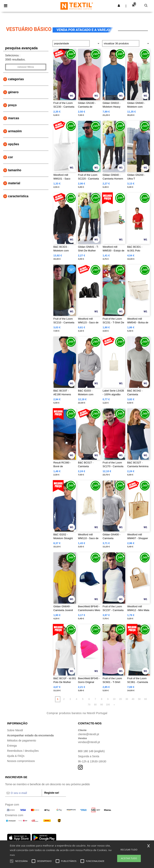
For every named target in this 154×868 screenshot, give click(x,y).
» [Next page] (114, 705)
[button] (119, 6)
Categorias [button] (16, 79)
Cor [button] (11, 157)
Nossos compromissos (21, 761)
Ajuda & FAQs (16, 756)
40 (133, 699)
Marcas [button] (14, 118)
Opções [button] (14, 144)
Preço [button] (12, 105)
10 (114, 699)
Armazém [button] (15, 131)
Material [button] (14, 183)
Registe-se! (52, 793)
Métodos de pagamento (22, 741)
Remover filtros (26, 67)
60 (146, 699)
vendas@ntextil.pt (89, 742)
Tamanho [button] (15, 170)
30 (127, 699)
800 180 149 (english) (91, 751)
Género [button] (13, 92)
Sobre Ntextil (15, 730)
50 (139, 699)
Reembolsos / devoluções (23, 751)
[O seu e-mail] (23, 793)
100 (108, 705)
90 (102, 705)
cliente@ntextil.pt (89, 734)
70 (89, 705)
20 (120, 699)
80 (95, 705)
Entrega (12, 746)
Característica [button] (18, 196)
